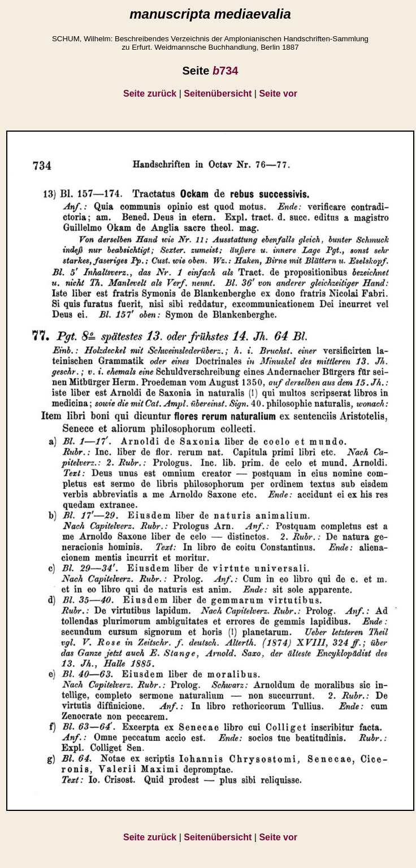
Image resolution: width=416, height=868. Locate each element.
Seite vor (278, 94)
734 (226, 71)
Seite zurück (150, 94)
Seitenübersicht (218, 94)
